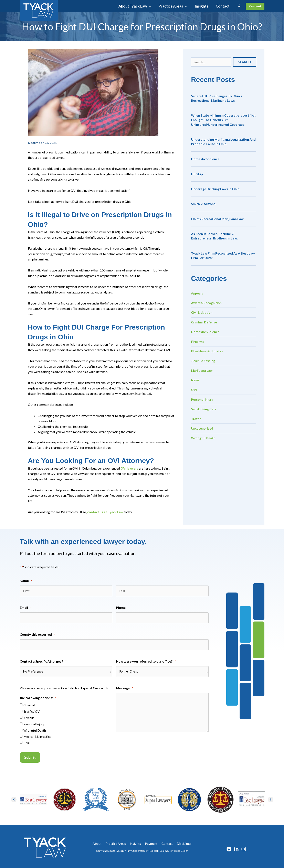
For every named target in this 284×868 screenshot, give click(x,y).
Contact (166, 842)
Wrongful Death (203, 438)
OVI (194, 390)
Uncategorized (202, 428)
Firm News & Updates (208, 351)
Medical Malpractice (37, 736)
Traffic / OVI (32, 710)
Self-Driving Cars (204, 409)
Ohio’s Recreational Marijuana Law (217, 219)
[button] (135, 6)
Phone (121, 607)
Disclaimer (182, 842)
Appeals (197, 293)
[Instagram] (244, 848)
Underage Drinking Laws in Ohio (215, 189)
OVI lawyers (130, 468)
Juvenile (29, 717)
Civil (27, 742)
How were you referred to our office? (146, 661)
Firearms (198, 341)
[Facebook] (229, 848)
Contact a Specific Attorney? (43, 661)
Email (25, 607)
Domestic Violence (205, 159)
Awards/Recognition (207, 303)
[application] (150, 6)
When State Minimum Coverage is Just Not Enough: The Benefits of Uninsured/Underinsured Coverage (223, 120)
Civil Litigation (202, 312)
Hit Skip (197, 174)
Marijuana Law (202, 370)
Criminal (29, 704)
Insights (136, 842)
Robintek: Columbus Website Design (169, 849)
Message (124, 687)
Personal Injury (202, 399)
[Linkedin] (236, 848)
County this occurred (37, 634)
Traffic (196, 419)
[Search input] (211, 62)
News (195, 380)
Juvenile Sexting (203, 361)
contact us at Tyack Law (106, 512)
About (99, 842)
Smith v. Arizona (203, 204)
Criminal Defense (204, 322)
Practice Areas (117, 842)
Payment (151, 842)
